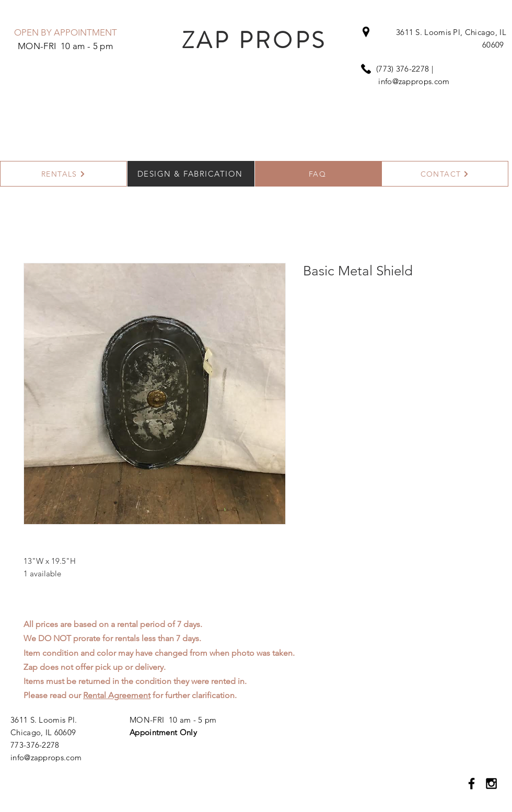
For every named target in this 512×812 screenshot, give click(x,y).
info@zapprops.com (414, 81)
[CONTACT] (445, 174)
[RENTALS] (63, 174)
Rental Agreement (117, 695)
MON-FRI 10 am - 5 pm (173, 720)
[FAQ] (318, 174)
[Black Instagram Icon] (491, 784)
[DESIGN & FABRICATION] (191, 174)
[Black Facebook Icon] (472, 784)
